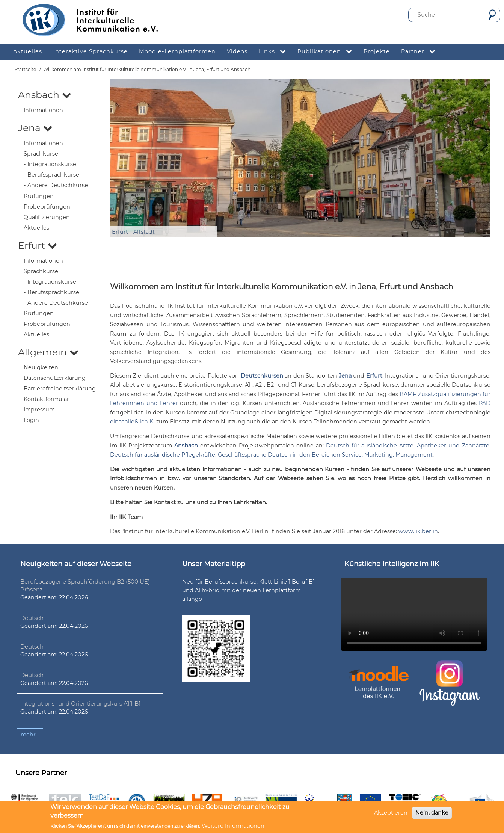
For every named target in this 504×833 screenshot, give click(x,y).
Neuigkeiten (41, 367)
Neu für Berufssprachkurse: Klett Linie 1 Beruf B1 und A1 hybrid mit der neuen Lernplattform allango (248, 590)
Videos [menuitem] (237, 51)
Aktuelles (36, 228)
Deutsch (32, 618)
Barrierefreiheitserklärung (60, 389)
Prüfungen (39, 196)
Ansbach (45, 95)
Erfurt (38, 245)
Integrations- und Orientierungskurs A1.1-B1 (80, 704)
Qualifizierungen (47, 217)
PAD (485, 403)
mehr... (30, 735)
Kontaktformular (46, 399)
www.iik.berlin (418, 531)
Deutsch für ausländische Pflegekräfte (163, 455)
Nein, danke (432, 813)
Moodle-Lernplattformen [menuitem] (177, 51)
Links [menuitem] (275, 52)
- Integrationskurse (50, 164)
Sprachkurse (41, 154)
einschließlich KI (132, 422)
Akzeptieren (391, 813)
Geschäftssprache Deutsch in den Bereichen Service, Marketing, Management (325, 455)
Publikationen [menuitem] (328, 52)
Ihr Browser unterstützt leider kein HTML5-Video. (414, 614)
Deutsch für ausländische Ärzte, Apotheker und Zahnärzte (408, 446)
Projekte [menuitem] (377, 51)
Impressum (39, 410)
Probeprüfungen (47, 207)
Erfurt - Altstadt (133, 232)
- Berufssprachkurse (51, 175)
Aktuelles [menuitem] (28, 51)
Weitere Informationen (233, 826)
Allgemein (48, 352)
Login (31, 420)
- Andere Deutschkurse (56, 185)
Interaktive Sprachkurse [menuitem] (91, 51)
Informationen (43, 110)
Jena (35, 128)
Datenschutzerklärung (55, 378)
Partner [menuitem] (421, 52)
